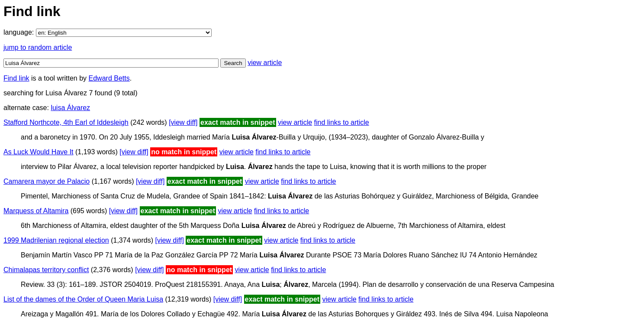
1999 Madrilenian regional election (56, 240)
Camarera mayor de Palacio (47, 181)
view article (265, 63)
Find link (16, 78)
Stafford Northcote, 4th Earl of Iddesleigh (66, 122)
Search (233, 63)
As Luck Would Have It (39, 152)
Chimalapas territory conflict (46, 270)
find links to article (342, 122)
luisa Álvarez (70, 108)
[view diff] (183, 122)
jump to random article (38, 47)
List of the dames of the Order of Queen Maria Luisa (83, 299)
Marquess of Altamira (36, 211)
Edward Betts (109, 78)
